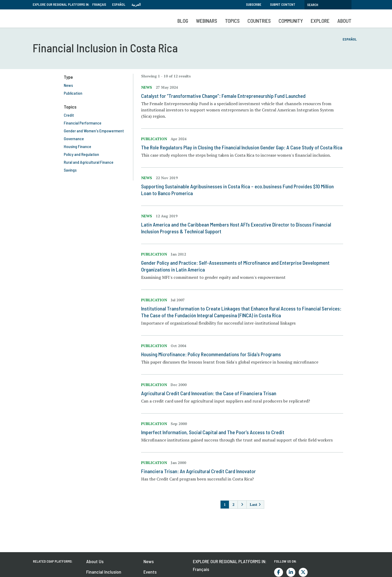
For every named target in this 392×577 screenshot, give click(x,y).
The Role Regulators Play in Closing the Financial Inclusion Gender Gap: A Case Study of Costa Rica (245, 147)
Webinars (207, 21)
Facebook (279, 572)
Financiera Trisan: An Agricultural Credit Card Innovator (201, 471)
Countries (259, 21)
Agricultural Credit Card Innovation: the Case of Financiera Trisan (212, 393)
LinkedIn (291, 572)
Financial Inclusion (104, 572)
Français (99, 4)
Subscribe (254, 4)
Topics (232, 21)
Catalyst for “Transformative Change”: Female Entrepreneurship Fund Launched (226, 96)
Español (119, 4)
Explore (320, 21)
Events (150, 572)
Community (291, 21)
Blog (183, 21)
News (149, 561)
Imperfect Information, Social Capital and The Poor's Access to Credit (216, 432)
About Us (95, 561)
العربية (136, 4)
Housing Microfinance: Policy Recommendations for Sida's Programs (214, 354)
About (344, 21)
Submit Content (283, 4)
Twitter (303, 572)
